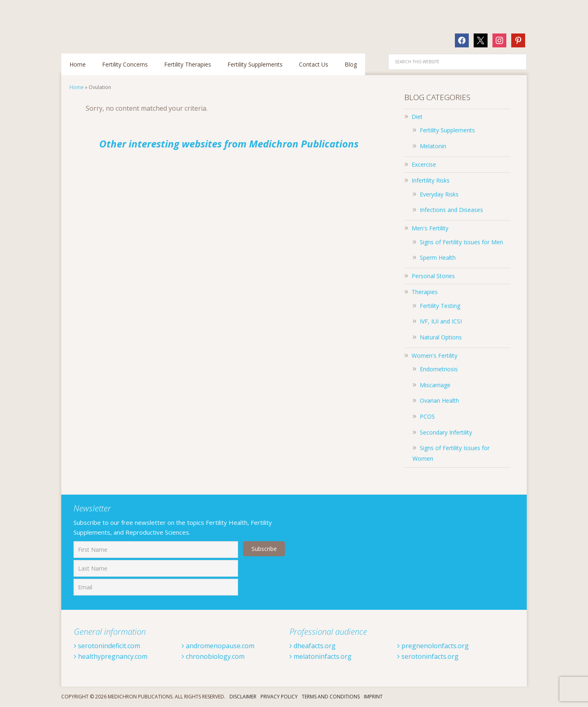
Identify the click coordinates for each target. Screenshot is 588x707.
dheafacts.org (313, 646)
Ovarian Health (439, 400)
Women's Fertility (434, 356)
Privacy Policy (279, 697)
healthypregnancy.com (111, 656)
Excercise (424, 164)
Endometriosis (439, 369)
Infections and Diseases (451, 210)
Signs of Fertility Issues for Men (461, 242)
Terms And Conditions (331, 697)
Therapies (425, 292)
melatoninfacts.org (321, 656)
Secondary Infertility (446, 432)
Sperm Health (438, 258)
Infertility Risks (431, 180)
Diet (417, 117)
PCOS (427, 416)
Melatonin (433, 146)
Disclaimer (243, 697)
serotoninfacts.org (428, 656)
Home (77, 87)
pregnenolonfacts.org (433, 646)
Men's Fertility (430, 228)
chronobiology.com (213, 656)
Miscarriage (435, 385)
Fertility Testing (440, 306)
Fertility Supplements (447, 130)
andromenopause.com (218, 646)
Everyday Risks (439, 194)
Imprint (373, 697)
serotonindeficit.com (107, 646)
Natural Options (441, 337)
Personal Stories (433, 276)
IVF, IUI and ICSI (441, 321)
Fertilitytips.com (114, 22)
